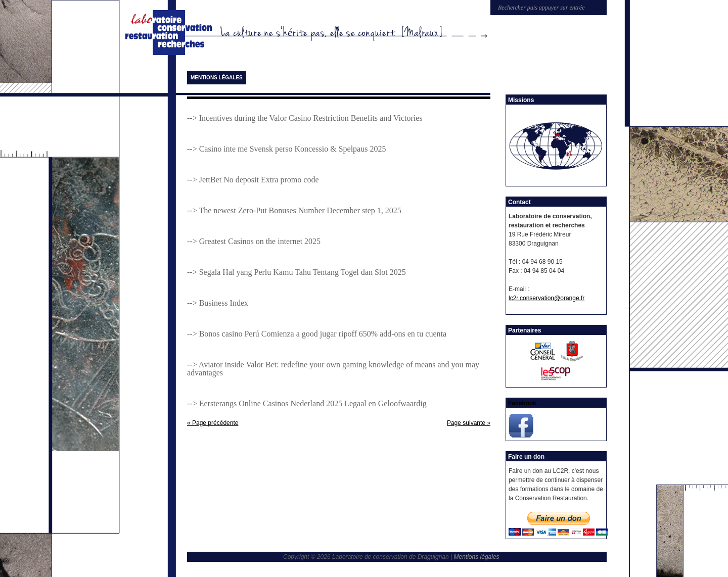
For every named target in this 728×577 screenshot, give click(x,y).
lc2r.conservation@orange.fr (547, 298)
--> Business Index (218, 303)
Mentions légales (217, 78)
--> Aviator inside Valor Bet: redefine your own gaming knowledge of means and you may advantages (333, 369)
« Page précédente (213, 423)
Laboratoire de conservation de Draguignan (170, 33)
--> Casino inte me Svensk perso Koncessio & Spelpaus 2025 (286, 149)
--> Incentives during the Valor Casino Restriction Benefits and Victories (305, 118)
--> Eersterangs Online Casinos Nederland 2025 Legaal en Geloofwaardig (307, 403)
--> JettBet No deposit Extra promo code (253, 180)
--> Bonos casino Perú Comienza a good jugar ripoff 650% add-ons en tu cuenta (317, 334)
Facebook (522, 403)
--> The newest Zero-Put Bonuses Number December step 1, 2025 (294, 210)
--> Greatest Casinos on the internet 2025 (254, 241)
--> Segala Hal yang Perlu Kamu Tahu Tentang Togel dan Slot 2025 (297, 272)
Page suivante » (469, 423)
